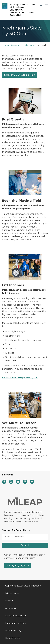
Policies (9, 601)
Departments (13, 638)
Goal (44, 45)
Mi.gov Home (12, 593)
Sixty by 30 (30, 45)
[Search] (41, 5)
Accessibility (12, 608)
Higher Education (11, 45)
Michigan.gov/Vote (18, 565)
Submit (25, 545)
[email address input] (25, 537)
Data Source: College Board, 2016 (20, 377)
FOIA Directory (13, 631)
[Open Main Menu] (47, 5)
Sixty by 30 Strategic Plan (20, 75)
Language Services (15, 623)
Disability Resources (16, 616)
